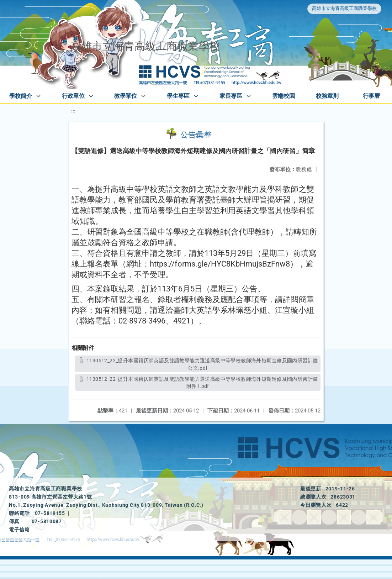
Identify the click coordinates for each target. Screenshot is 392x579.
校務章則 (327, 96)
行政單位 (73, 96)
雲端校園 (284, 96)
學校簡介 (21, 96)
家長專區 (231, 96)
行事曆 (371, 96)
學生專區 (178, 96)
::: (73, 111)
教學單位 (126, 96)
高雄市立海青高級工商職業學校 (344, 8)
